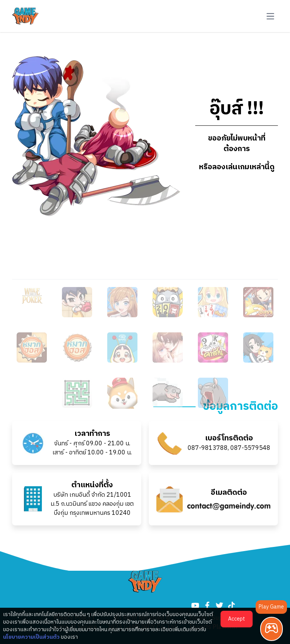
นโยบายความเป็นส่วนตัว (31, 637)
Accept (237, 619)
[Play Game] (271, 629)
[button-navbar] (270, 16)
